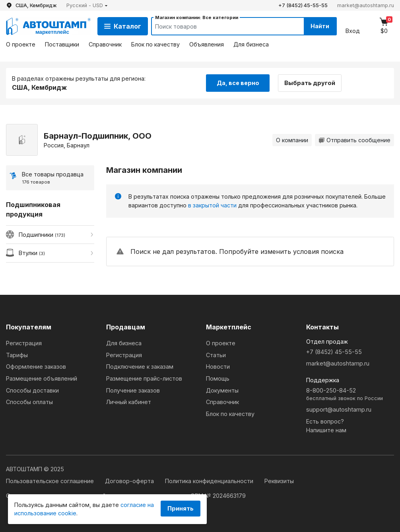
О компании (292, 140)
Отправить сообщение (354, 140)
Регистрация (24, 343)
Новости (218, 367)
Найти (320, 26)
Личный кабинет (129, 402)
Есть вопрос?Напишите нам (326, 426)
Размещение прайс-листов (144, 378)
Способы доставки (32, 390)
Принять (181, 508)
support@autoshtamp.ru (339, 409)
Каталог (123, 26)
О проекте (21, 44)
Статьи (216, 355)
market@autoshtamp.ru (366, 5)
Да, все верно (238, 83)
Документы (222, 390)
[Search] (220, 26)
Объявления (207, 44)
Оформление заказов (36, 367)
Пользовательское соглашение (51, 481)
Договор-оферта (130, 481)
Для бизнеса (251, 44)
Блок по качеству (155, 44)
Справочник (105, 44)
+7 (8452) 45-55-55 (303, 5)
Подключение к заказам (140, 367)
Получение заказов (133, 390)
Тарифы (17, 355)
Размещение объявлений (42, 378)
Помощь (218, 378)
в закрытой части (212, 205)
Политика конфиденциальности (210, 481)
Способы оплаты (29, 402)
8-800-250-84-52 (350, 395)
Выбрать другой (310, 83)
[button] (87, 5)
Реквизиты (279, 481)
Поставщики (62, 44)
